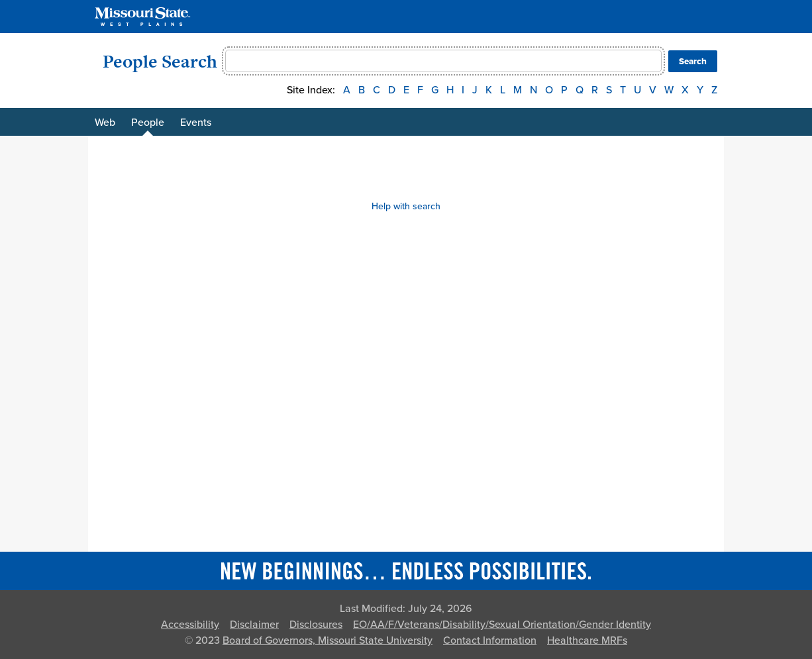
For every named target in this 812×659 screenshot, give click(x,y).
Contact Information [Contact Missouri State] (490, 640)
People (148, 123)
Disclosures (316, 625)
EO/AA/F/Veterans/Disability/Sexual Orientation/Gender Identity (502, 625)
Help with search (406, 206)
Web (105, 123)
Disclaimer (254, 625)
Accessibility (190, 625)
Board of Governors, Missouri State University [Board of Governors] (328, 640)
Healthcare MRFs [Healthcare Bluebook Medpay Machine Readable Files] (587, 640)
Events (196, 123)
